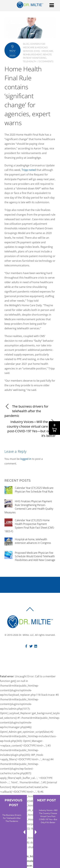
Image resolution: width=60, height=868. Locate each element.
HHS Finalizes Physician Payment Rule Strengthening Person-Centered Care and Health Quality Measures (29, 507)
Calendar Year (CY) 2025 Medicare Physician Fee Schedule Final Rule (34, 490)
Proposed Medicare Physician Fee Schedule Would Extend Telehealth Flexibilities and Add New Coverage (35, 556)
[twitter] (31, 646)
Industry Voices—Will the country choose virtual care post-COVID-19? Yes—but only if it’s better (31, 429)
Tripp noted (29, 170)
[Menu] (52, 5)
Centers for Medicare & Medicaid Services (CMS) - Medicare (38, 47)
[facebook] (26, 646)
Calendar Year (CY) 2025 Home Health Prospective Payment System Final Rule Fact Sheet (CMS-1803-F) (30, 526)
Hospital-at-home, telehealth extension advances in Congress (33, 541)
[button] (54, 428)
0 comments (46, 61)
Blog (26, 44)
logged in (26, 459)
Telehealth (30, 61)
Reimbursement (32, 54)
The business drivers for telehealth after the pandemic (26, 411)
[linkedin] (36, 646)
